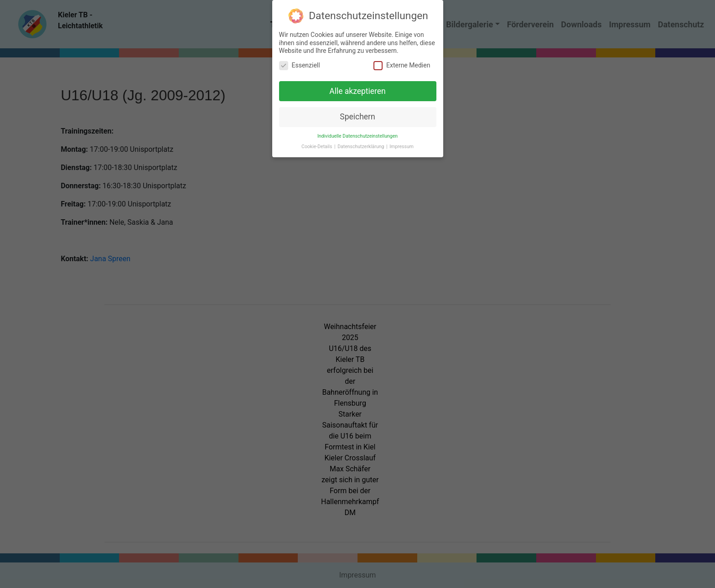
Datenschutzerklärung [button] (361, 143)
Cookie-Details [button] (317, 143)
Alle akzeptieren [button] (357, 87)
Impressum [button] (402, 143)
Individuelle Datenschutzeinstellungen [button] (357, 132)
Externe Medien (402, 61)
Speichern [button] (357, 113)
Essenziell (300, 61)
